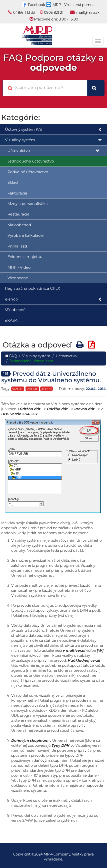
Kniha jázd (17, 246)
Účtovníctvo (53, 151)
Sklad (13, 182)
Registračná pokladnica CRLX (32, 288)
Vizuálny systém (53, 140)
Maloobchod (19, 225)
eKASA (11, 320)
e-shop (53, 299)
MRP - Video (19, 267)
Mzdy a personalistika (28, 204)
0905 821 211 (54, 12)
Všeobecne (18, 278)
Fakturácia (17, 193)
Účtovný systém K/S (53, 130)
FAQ (11, 356)
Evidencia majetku (25, 257)
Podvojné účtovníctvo (28, 172)
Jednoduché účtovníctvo (31, 161)
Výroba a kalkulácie (25, 235)
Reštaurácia (18, 214)
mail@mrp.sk (88, 12)
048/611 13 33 (24, 12)
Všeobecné (15, 310)
